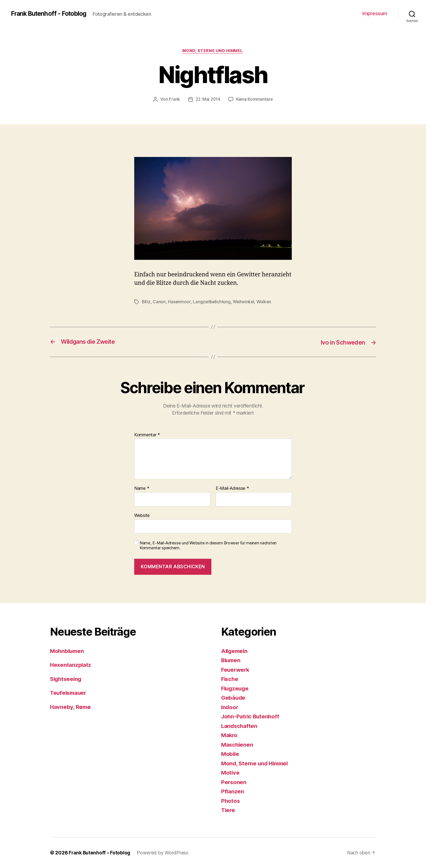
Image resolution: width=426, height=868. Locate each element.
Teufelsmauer (69, 693)
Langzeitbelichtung (212, 302)
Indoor (230, 707)
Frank (173, 100)
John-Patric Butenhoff (251, 717)
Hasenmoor (180, 302)
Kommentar (147, 435)
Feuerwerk (236, 670)
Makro (230, 735)
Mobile (230, 754)
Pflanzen (233, 792)
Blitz (146, 302)
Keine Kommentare (255, 100)
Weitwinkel (245, 302)
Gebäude (234, 698)
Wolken (266, 302)
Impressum (375, 13)
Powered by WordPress (163, 853)
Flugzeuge (236, 688)
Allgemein (235, 651)
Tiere (228, 810)
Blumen (231, 660)
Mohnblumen (68, 651)
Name (142, 489)
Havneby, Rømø (71, 707)
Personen (234, 782)
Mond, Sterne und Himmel (213, 51)
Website (142, 516)
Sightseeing (67, 679)
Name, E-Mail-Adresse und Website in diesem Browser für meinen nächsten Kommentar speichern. (208, 546)
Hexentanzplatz (71, 665)
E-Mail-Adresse (232, 489)
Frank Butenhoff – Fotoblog (100, 853)
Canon (159, 302)
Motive (231, 773)
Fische (230, 679)
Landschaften (240, 726)
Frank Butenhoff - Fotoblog (51, 14)
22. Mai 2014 (207, 100)
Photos (231, 801)
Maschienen (238, 745)
